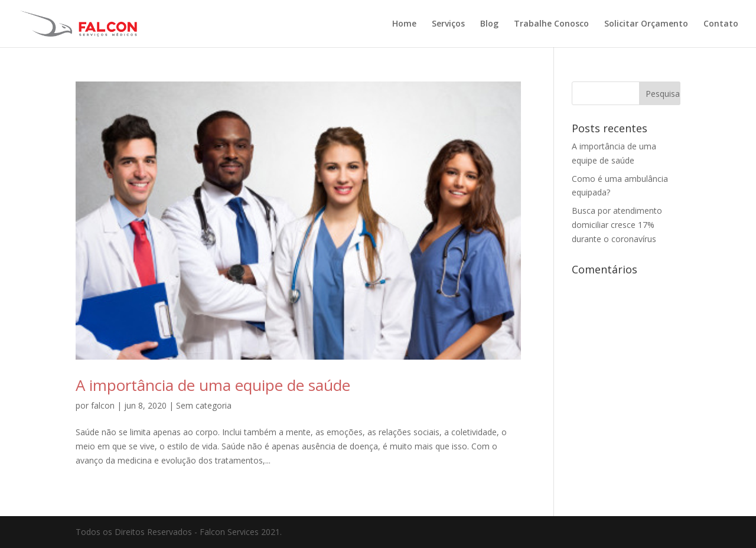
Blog (489, 24)
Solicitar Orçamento (646, 24)
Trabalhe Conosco (551, 24)
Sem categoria (204, 405)
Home (404, 24)
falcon (103, 405)
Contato (721, 24)
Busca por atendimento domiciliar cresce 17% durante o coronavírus (617, 225)
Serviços (448, 24)
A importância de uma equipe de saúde (213, 385)
